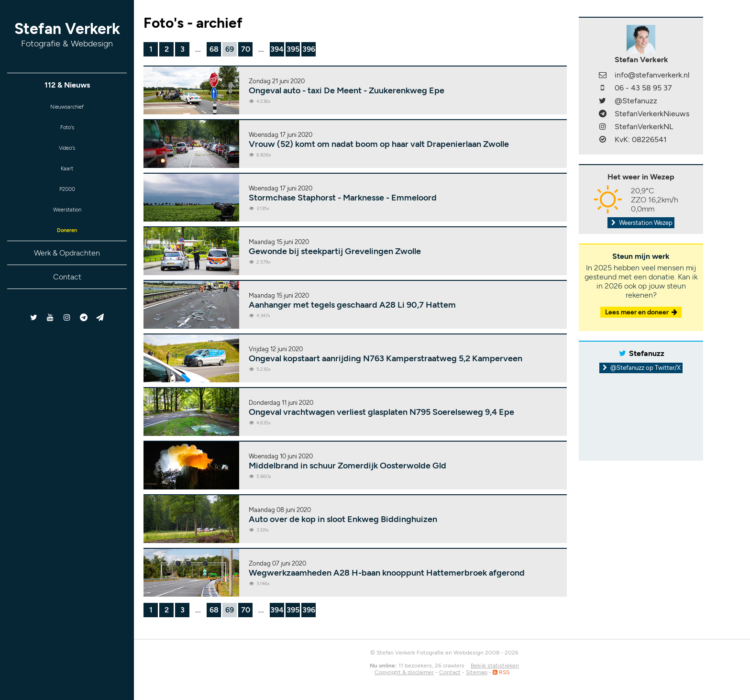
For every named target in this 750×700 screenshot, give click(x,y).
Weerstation (67, 226)
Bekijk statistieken (495, 666)
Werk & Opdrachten (67, 273)
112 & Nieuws (67, 85)
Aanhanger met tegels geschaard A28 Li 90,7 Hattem (352, 305)
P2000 (67, 202)
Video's (67, 155)
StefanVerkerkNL (644, 127)
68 (214, 49)
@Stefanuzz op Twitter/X (641, 368)
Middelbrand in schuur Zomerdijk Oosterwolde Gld (347, 466)
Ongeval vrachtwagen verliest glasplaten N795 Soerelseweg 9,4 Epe (381, 412)
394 (277, 49)
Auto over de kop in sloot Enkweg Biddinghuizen (343, 519)
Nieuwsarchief (67, 108)
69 (230, 49)
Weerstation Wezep (641, 223)
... (198, 49)
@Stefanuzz (636, 101)
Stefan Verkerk (67, 34)
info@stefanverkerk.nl (652, 75)
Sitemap (477, 672)
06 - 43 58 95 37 (643, 88)
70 (246, 49)
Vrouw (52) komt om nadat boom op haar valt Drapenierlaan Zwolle (379, 144)
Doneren (67, 249)
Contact (67, 297)
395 (293, 49)
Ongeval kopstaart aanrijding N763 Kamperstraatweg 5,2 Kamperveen (386, 358)
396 (309, 49)
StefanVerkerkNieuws (652, 114)
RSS (501, 672)
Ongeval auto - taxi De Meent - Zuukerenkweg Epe (347, 90)
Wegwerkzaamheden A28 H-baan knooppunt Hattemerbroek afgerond (387, 573)
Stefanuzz (647, 353)
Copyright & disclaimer (404, 672)
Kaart (67, 179)
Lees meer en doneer (642, 312)
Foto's (67, 132)
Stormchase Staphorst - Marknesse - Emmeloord (343, 198)
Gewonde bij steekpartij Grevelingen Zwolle (335, 251)
